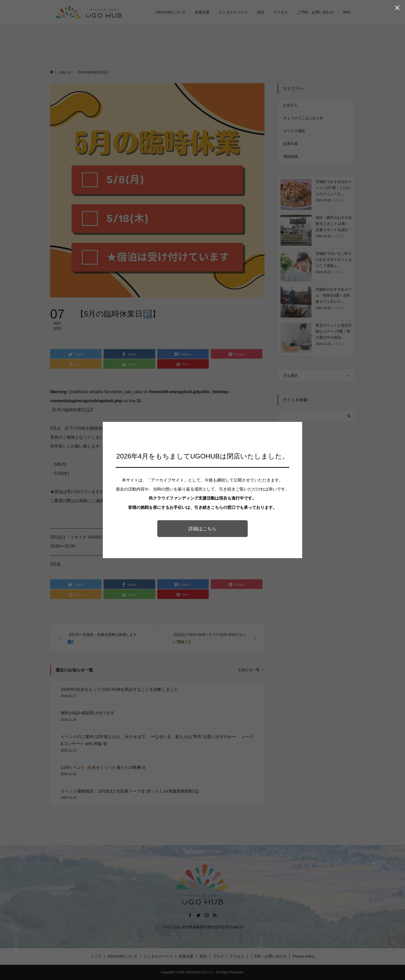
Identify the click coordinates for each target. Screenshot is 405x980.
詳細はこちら (202, 529)
